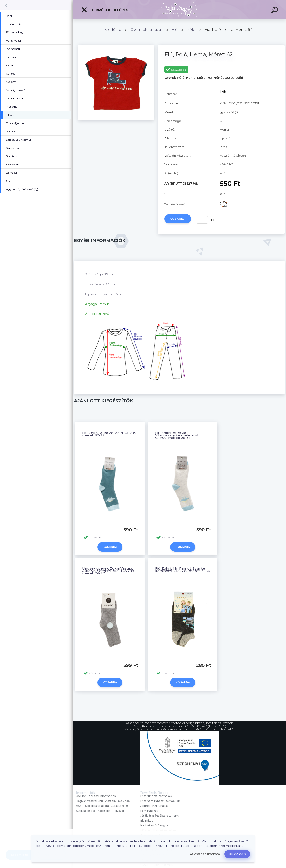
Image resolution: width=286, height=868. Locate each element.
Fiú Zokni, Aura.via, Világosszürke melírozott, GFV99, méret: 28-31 (178, 435)
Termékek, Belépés (105, 10)
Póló (191, 30)
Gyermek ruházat (147, 30)
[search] (275, 11)
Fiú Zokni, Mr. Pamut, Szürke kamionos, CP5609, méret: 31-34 (183, 570)
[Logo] (179, 9)
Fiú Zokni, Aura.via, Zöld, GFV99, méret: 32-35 (110, 434)
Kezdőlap (113, 30)
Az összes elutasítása (205, 854)
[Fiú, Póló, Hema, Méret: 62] (116, 119)
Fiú (37, 5)
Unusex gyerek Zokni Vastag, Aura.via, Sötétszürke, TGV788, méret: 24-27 (108, 571)
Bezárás (237, 854)
